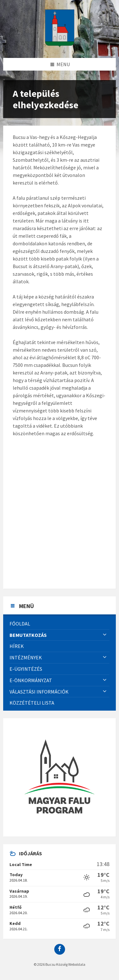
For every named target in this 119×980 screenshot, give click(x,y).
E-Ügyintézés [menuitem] (26, 669)
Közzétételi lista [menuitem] (32, 703)
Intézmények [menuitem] (26, 657)
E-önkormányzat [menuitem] (31, 680)
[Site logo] (60, 46)
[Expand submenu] (105, 635)
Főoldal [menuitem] (20, 624)
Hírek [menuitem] (17, 646)
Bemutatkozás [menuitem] (28, 635)
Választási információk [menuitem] (39, 692)
